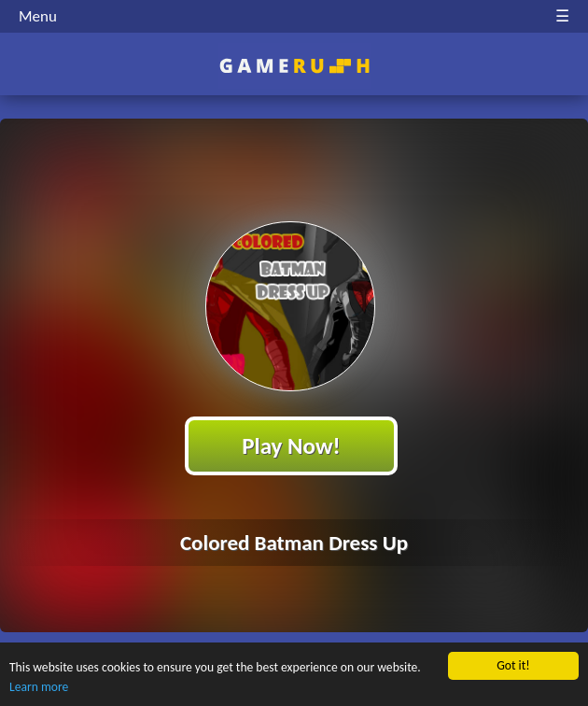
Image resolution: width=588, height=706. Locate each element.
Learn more (39, 687)
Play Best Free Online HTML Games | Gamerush (294, 66)
